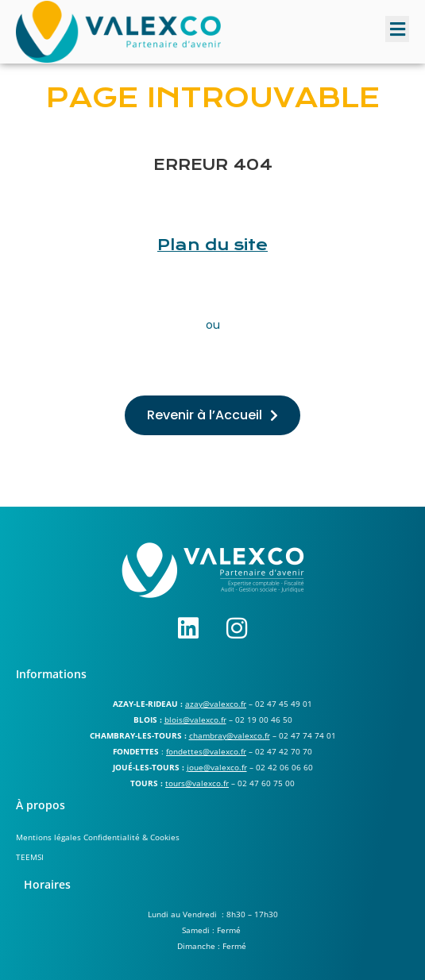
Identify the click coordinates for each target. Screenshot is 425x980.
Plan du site (212, 245)
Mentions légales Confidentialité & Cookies (98, 837)
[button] (397, 29)
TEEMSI (30, 857)
